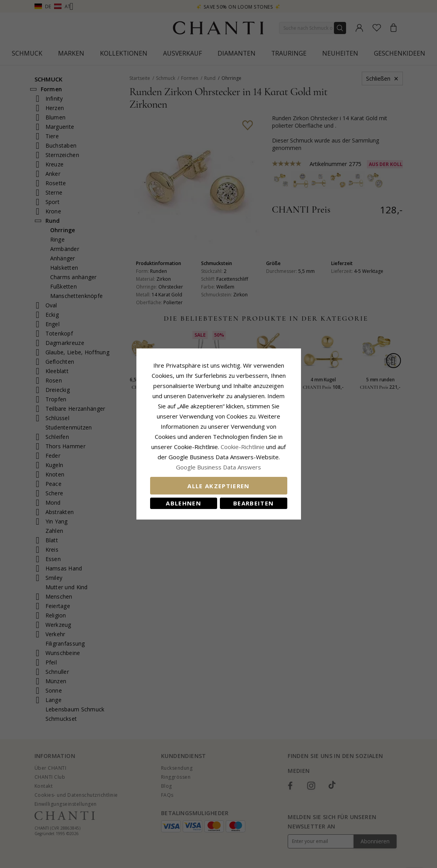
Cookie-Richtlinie (243, 447)
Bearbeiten (254, 503)
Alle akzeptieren (218, 486)
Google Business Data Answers (218, 467)
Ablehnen (183, 503)
